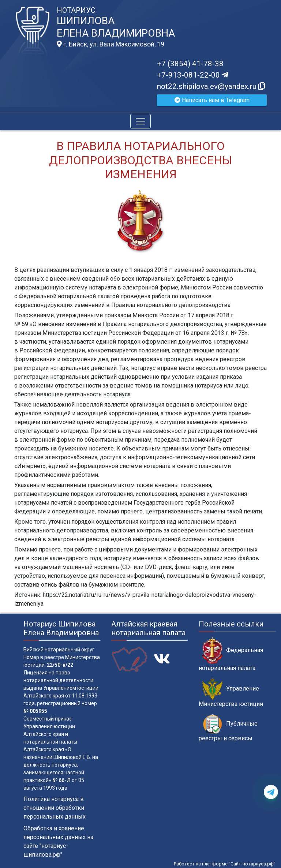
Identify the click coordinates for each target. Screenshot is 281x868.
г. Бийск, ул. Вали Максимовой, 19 (110, 44)
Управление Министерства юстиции (231, 693)
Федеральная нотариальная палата (231, 654)
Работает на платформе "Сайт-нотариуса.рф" (225, 864)
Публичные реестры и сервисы (228, 728)
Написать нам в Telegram (212, 100)
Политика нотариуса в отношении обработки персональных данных (55, 808)
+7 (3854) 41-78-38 (190, 64)
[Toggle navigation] (140, 121)
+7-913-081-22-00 (193, 75)
